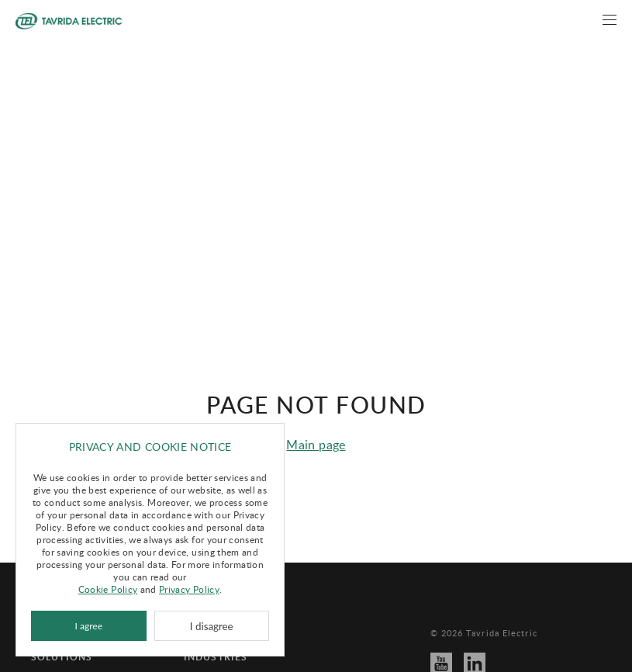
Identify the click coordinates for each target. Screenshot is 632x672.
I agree (89, 626)
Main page (316, 428)
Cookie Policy (108, 589)
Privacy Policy (189, 589)
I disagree (212, 626)
